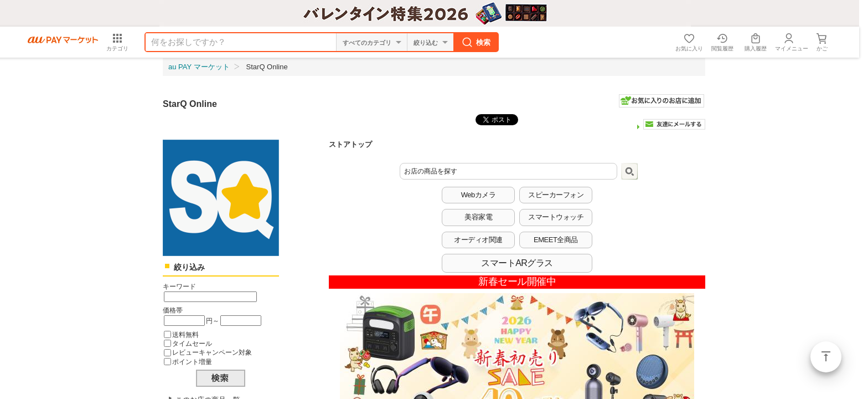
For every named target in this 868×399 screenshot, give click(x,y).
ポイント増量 (192, 362)
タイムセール (192, 343)
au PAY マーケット (199, 67)
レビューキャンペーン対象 (212, 352)
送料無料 (185, 334)
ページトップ (826, 357)
